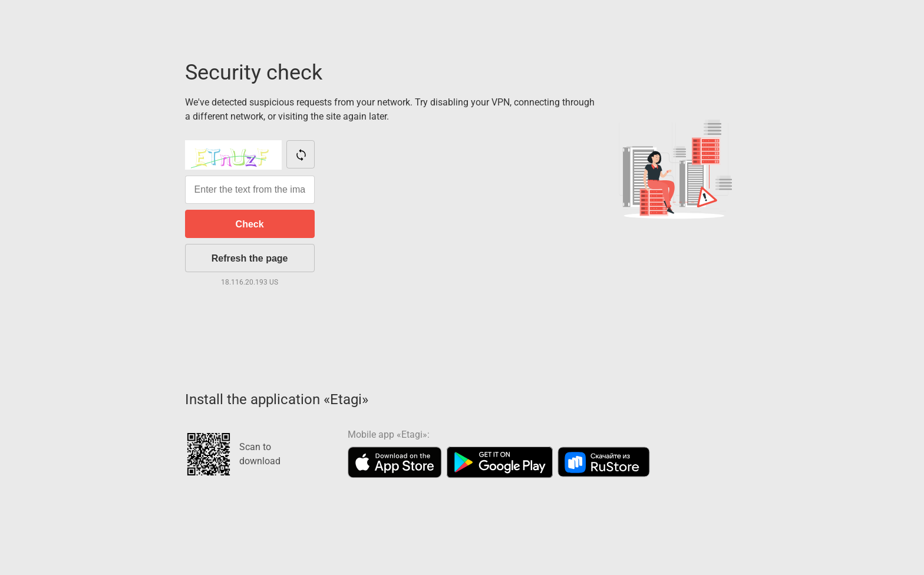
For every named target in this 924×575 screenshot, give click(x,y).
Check (250, 224)
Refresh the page (250, 258)
